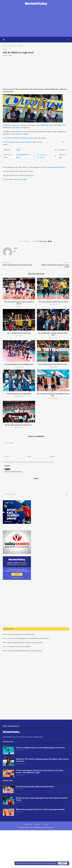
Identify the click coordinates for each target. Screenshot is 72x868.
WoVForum (30, 175)
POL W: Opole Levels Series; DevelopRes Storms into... (53, 395)
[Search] (68, 40)
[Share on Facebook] (37, 241)
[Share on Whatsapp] (47, 241)
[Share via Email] (51, 241)
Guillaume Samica (27, 138)
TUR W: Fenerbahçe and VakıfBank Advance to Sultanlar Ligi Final (23, 651)
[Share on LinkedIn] (43, 241)
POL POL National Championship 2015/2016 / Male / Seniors (23, 142)
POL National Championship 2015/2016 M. (52, 167)
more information (51, 863)
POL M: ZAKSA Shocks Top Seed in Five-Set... (53, 364)
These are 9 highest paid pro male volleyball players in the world (40, 748)
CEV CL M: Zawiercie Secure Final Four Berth (53, 302)
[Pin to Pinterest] (41, 241)
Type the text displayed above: (13, 472)
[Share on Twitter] (39, 241)
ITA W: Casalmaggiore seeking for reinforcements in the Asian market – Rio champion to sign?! (40, 772)
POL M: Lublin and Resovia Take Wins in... (19, 425)
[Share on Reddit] (45, 241)
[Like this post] (35, 241)
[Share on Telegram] (49, 241)
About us (38, 824)
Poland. (31, 171)
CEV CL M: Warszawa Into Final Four (19, 333)
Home (4, 46)
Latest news (23, 179)
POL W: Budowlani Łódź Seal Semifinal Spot (19, 364)
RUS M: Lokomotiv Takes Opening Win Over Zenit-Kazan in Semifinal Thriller (26, 638)
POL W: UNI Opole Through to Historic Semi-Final (53, 334)
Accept (62, 863)
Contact (46, 824)
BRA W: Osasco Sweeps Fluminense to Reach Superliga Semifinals (23, 643)
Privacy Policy (28, 824)
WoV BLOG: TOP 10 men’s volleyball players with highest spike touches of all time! (42, 760)
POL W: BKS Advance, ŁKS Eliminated (19, 394)
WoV (11, 55)
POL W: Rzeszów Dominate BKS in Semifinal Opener (19, 303)
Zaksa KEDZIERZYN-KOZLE (44, 125)
